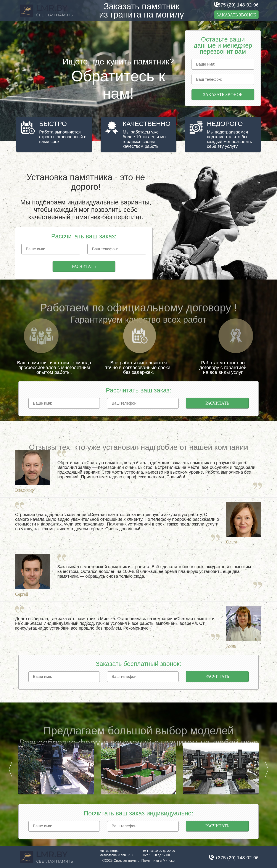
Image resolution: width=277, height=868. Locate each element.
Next (267, 769)
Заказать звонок (236, 15)
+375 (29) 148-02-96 (237, 5)
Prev (10, 769)
